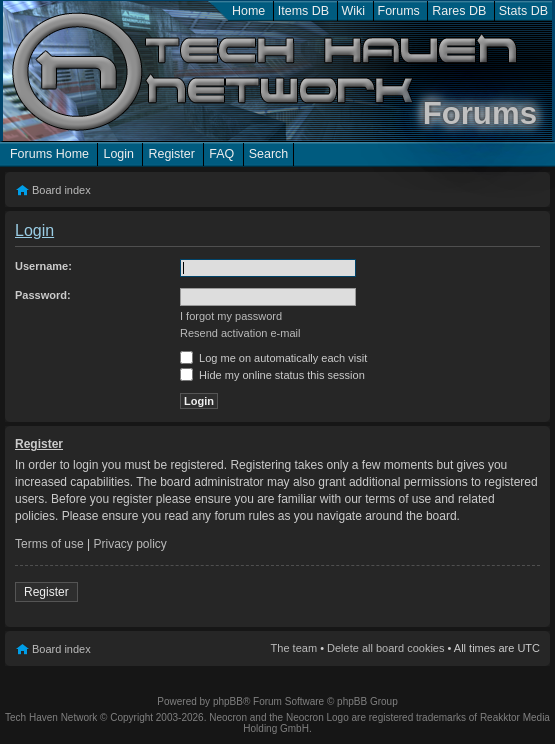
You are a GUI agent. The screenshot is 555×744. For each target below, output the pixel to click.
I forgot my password (231, 316)
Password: (43, 295)
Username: (43, 266)
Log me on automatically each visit (273, 358)
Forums (399, 11)
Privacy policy (130, 544)
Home (248, 11)
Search (269, 154)
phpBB (228, 701)
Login (118, 154)
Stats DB (523, 11)
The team (294, 648)
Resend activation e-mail (240, 333)
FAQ (221, 154)
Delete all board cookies (385, 648)
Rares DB (459, 11)
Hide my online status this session (272, 375)
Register (171, 154)
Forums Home (49, 154)
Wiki (354, 11)
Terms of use (49, 544)
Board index (61, 190)
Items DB (303, 11)
